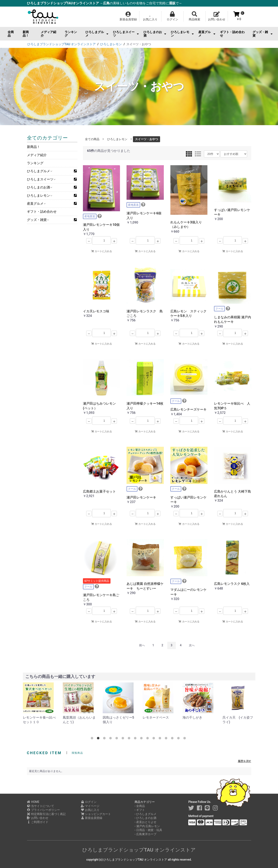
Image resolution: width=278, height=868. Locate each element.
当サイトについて (41, 806)
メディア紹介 (48, 34)
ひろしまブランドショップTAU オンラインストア (139, 850)
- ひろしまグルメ (145, 814)
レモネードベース (196, 717)
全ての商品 (92, 139)
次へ (192, 645)
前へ (142, 645)
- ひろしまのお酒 (145, 818)
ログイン (89, 802)
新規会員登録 (91, 818)
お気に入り (90, 810)
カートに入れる (102, 251)
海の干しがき (232, 717)
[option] (40, 704)
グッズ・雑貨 (262, 34)
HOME (33, 802)
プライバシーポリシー (44, 810)
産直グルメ (207, 34)
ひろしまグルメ (97, 34)
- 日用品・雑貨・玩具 (148, 830)
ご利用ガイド (38, 822)
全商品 (11, 34)
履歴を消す (245, 761)
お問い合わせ (38, 818)
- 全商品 (140, 806)
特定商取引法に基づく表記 (46, 814)
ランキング (71, 34)
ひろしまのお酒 (155, 34)
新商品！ (26, 34)
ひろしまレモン (182, 34)
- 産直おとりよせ (145, 822)
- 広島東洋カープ (145, 834)
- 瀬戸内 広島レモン (147, 826)
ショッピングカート (96, 814)
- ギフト (140, 810)
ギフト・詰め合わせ (232, 34)
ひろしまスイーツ (126, 34)
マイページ (90, 806)
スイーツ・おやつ (147, 139)
